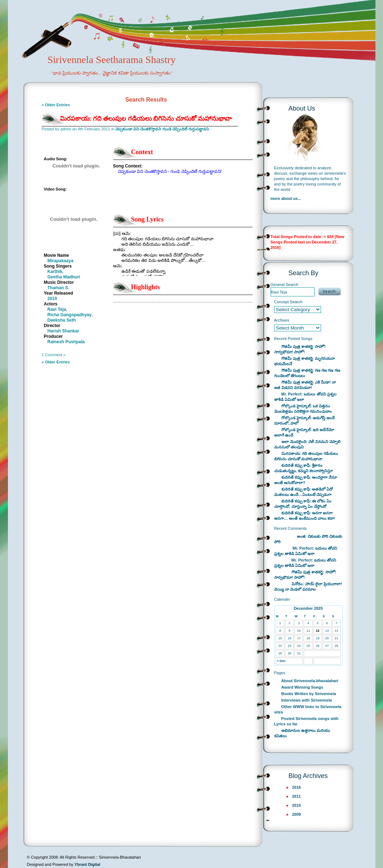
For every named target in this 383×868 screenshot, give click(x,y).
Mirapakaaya (61, 261)
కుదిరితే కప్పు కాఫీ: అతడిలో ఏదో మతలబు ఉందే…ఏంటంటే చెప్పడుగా (304, 492)
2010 (52, 299)
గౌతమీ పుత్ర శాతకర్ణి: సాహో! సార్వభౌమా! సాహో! (300, 349)
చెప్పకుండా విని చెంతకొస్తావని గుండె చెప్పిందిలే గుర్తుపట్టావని (162, 129)
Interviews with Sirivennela (307, 700)
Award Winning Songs (302, 687)
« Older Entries (56, 105)
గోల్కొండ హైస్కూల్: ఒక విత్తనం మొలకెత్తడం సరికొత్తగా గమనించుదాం (303, 409)
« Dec (281, 661)
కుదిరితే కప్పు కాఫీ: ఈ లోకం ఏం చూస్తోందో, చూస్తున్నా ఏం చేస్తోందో (303, 504)
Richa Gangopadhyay (70, 315)
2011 (297, 796)
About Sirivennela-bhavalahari (310, 681)
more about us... (286, 198)
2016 (297, 787)
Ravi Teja (57, 309)
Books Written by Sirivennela (309, 694)
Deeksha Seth (62, 320)
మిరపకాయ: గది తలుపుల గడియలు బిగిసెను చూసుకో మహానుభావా (146, 118)
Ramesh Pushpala (66, 342)
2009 (297, 814)
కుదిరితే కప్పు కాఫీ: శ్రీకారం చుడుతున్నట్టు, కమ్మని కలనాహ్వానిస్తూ (303, 468)
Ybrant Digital (88, 864)
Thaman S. (59, 288)
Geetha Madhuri (64, 277)
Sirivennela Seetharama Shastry (102, 71)
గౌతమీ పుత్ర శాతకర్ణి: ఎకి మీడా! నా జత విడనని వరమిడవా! (305, 385)
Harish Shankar (63, 331)
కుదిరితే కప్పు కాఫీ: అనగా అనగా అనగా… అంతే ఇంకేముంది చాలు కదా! (305, 516)
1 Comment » (54, 355)
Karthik (55, 272)
